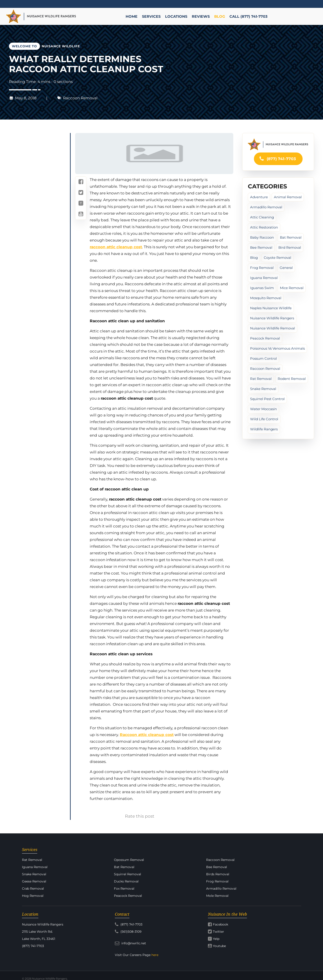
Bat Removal (291, 237)
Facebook (220, 924)
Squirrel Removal (128, 874)
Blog (254, 258)
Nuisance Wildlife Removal (273, 328)
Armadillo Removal (266, 207)
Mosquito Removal (266, 298)
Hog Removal (33, 896)
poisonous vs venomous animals (277, 348)
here (155, 955)
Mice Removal (292, 288)
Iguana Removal (264, 278)
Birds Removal (218, 874)
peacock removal (265, 338)
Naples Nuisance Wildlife (271, 308)
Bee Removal (261, 247)
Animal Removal (288, 197)
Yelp (216, 939)
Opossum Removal (129, 860)
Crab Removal (33, 889)
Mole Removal (217, 896)
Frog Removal (262, 268)
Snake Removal (263, 389)
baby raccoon (262, 237)
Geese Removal (34, 881)
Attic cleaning (262, 217)
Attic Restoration (264, 227)
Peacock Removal (128, 896)
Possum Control (263, 358)
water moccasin (263, 409)
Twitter (218, 932)
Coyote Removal (277, 258)
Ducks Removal (126, 881)
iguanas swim (262, 288)
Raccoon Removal (80, 98)
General (286, 268)
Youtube (219, 946)
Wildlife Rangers (264, 429)
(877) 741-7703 (277, 159)
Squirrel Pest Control (267, 399)
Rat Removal (261, 379)
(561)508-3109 (128, 932)
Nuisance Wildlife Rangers (272, 318)
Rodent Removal (292, 379)
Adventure (259, 197)
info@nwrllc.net (130, 943)
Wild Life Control (264, 419)
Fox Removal (124, 889)
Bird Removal (290, 247)
